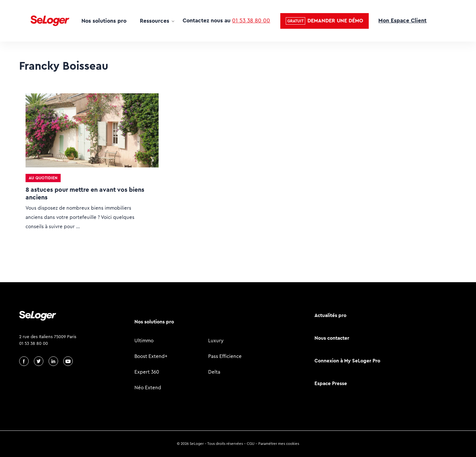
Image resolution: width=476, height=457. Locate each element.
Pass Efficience (225, 356)
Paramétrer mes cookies (279, 444)
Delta (214, 372)
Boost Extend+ (151, 356)
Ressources (155, 21)
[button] (325, 21)
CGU (251, 444)
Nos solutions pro (104, 21)
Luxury (216, 341)
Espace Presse (331, 383)
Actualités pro (330, 315)
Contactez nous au (226, 20)
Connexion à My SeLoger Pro (347, 361)
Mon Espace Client (402, 20)
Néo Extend (148, 387)
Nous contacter (332, 338)
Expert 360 (147, 372)
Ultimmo (144, 341)
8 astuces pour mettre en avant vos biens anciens (85, 194)
